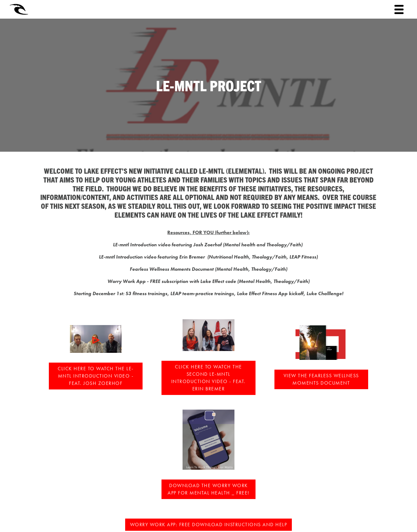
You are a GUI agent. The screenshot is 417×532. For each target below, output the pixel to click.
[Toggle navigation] (399, 9)
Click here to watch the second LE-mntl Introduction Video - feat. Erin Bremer (209, 378)
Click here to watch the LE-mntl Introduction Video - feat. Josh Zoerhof (96, 376)
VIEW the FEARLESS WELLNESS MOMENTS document (321, 379)
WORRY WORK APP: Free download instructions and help (209, 525)
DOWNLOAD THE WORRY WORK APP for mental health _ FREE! (209, 489)
